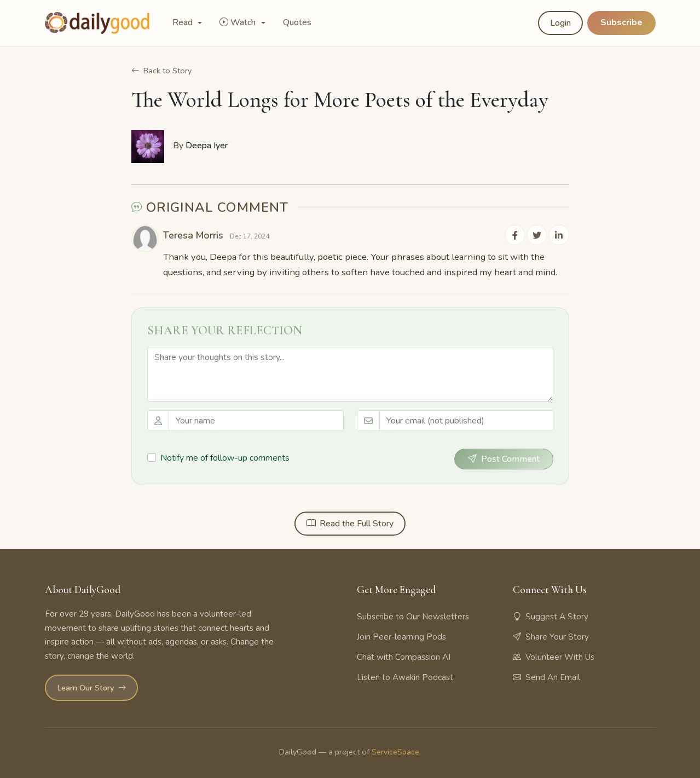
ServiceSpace (395, 752)
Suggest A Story (551, 617)
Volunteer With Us (554, 657)
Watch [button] (239, 22)
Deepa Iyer (207, 146)
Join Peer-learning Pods (401, 637)
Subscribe (621, 22)
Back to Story (161, 71)
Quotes (297, 22)
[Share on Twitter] (537, 235)
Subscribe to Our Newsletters (413, 617)
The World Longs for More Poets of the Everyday (340, 102)
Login (560, 23)
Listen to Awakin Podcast (405, 677)
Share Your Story (551, 637)
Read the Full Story (350, 524)
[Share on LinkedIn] (559, 235)
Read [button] (184, 22)
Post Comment (504, 459)
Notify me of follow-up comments (225, 458)
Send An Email (546, 677)
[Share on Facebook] (516, 235)
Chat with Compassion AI (404, 657)
